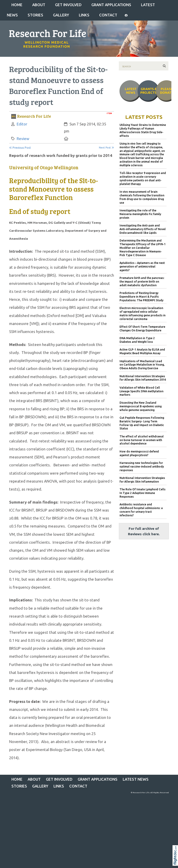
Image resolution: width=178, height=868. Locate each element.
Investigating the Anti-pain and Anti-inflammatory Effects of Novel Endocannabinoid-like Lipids (143, 229)
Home (17, 5)
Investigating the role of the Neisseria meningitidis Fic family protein (140, 214)
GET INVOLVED (68, 5)
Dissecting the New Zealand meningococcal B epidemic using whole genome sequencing (141, 406)
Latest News (136, 779)
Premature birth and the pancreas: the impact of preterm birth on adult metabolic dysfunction (142, 282)
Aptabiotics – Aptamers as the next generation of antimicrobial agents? (142, 266)
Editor (22, 124)
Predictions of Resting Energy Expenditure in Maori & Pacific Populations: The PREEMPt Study (141, 297)
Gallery (61, 15)
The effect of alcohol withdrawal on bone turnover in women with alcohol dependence (142, 440)
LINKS (84, 15)
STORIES (35, 15)
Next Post (106, 148)
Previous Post (20, 148)
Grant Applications (111, 5)
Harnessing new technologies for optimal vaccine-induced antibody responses (142, 466)
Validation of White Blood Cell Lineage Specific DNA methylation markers (141, 391)
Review (23, 139)
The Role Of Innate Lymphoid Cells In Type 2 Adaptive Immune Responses (142, 493)
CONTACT (108, 15)
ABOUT (39, 5)
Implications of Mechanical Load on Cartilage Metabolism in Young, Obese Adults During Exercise (142, 365)
